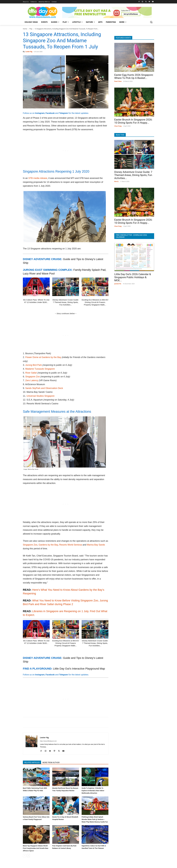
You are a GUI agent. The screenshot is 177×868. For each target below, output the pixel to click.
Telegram (64, 113)
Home (25, 29)
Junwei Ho (118, 284)
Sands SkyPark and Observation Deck (44, 388)
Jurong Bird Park (34, 365)
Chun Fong (118, 126)
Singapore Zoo (33, 377)
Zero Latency (32, 380)
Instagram (40, 113)
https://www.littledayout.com (48, 741)
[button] (151, 22)
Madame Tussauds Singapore (40, 369)
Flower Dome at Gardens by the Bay (43, 357)
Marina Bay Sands (96, 545)
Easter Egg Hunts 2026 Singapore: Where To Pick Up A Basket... (134, 76)
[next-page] (28, 856)
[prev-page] (24, 856)
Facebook (50, 113)
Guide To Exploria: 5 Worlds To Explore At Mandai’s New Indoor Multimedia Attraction (93, 791)
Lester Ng (29, 52)
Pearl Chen (118, 81)
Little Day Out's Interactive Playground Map (79, 669)
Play (31, 29)
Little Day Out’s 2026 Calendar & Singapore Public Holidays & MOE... (133, 277)
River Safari (31, 373)
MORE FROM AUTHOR (51, 763)
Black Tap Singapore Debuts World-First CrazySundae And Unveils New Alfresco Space (36, 848)
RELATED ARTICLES (32, 763)
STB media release (38, 178)
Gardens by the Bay (48, 545)
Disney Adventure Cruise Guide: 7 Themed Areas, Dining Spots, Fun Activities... (66, 302)
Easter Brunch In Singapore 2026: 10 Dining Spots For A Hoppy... (133, 121)
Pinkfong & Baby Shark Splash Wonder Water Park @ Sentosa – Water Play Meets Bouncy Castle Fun (95, 819)
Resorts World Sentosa (71, 545)
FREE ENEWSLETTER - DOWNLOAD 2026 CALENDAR (131, 236)
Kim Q (116, 181)
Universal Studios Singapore (41, 396)
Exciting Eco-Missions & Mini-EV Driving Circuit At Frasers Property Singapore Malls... (95, 302)
